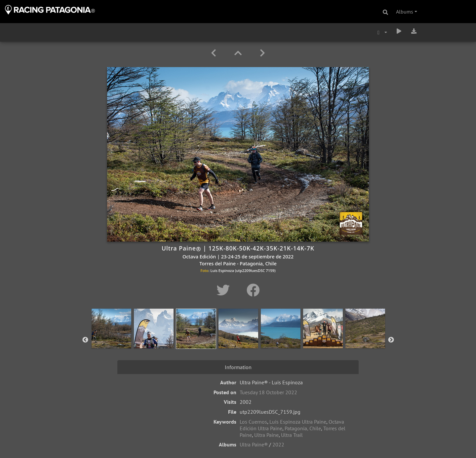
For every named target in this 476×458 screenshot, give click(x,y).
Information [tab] (238, 367)
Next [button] (391, 340)
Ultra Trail (292, 435)
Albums (405, 12)
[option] (111, 339)
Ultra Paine (266, 435)
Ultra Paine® (254, 444)
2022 (278, 444)
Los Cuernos (253, 422)
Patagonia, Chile (303, 428)
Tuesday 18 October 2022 (268, 392)
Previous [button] (85, 340)
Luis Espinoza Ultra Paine (298, 422)
